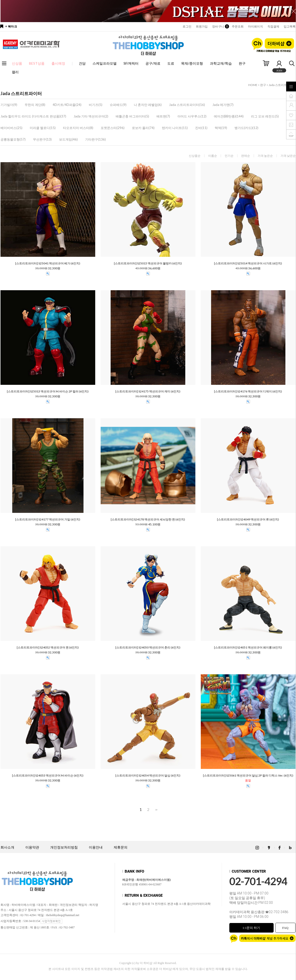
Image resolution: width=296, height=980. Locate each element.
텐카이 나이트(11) (175, 128)
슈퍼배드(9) (118, 105)
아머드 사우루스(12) (192, 116)
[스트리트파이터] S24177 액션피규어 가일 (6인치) (48, 519)
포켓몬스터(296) (113, 128)
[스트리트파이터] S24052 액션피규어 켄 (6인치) (48, 648)
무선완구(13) (42, 139)
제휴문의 (121, 847)
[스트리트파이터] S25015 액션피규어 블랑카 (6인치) (148, 263)
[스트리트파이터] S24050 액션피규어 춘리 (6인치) (148, 648)
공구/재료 (153, 63)
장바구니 (220, 27)
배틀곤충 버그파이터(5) (132, 116)
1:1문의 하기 (251, 928)
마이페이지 (256, 27)
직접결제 (273, 27)
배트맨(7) (163, 116)
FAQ (285, 928)
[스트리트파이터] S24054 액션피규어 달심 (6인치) (148, 776)
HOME (253, 85)
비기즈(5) (96, 105)
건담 (82, 63)
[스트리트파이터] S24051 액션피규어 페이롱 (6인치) (248, 648)
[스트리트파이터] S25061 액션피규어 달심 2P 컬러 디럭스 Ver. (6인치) (248, 776)
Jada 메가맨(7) (223, 105)
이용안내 (96, 847)
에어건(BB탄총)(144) (229, 116)
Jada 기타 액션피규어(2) (91, 116)
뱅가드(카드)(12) (246, 128)
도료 (171, 63)
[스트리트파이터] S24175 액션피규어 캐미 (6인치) (148, 391)
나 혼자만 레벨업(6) (148, 105)
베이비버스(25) (11, 128)
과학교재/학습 (221, 63)
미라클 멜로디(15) (43, 128)
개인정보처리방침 (64, 847)
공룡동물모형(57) (13, 139)
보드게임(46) (68, 139)
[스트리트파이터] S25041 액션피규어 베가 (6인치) (48, 263)
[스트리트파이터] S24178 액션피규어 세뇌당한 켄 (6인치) (148, 519)
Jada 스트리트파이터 (282, 85)
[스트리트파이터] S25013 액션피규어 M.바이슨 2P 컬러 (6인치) (48, 391)
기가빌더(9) (9, 105)
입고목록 (290, 27)
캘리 (15, 72)
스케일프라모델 (105, 63)
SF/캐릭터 (131, 63)
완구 (242, 63)
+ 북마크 (11, 27)
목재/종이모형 (192, 63)
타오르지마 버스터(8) (78, 128)
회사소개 (7, 847)
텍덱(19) (221, 128)
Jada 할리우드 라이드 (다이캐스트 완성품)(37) (33, 116)
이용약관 (32, 847)
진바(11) (201, 128)
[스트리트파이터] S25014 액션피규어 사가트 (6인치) (248, 263)
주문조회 (238, 27)
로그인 (187, 27)
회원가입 (202, 27)
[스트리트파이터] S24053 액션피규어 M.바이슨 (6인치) (48, 776)
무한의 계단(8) (35, 105)
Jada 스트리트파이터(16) (187, 105)
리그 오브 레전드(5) (265, 116)
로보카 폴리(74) (143, 128)
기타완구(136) (95, 139)
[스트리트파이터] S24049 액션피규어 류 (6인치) (248, 519)
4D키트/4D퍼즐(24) (67, 105)
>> (156, 810)
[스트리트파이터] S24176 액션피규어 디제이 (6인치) (248, 391)
